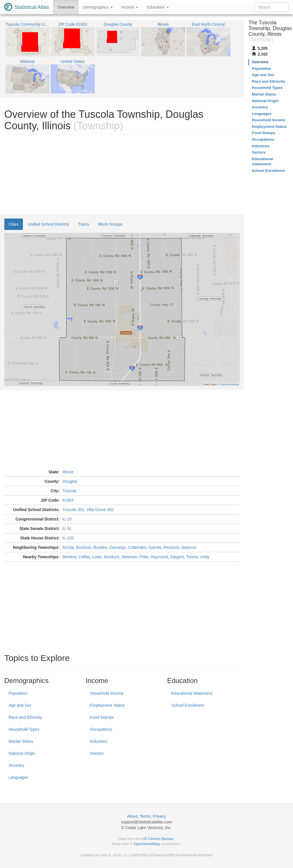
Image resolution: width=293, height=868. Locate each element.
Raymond (159, 557)
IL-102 (68, 538)
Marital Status (21, 741)
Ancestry (16, 765)
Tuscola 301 (73, 510)
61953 (68, 500)
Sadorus (189, 547)
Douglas (70, 481)
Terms (145, 816)
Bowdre (100, 547)
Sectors (97, 753)
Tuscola (69, 491)
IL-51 (67, 529)
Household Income (107, 693)
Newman (129, 557)
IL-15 (67, 519)
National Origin (22, 753)
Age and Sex (20, 705)
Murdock (112, 557)
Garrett (155, 547)
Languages (18, 777)
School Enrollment (188, 705)
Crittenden (137, 547)
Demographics (98, 7)
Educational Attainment (192, 693)
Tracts (84, 224)
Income (130, 7)
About (132, 816)
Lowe (97, 557)
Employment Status (107, 705)
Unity (205, 557)
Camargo (118, 547)
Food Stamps (102, 717)
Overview (66, 7)
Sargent (177, 557)
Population (18, 693)
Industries (99, 741)
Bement (69, 557)
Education (158, 7)
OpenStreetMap (147, 844)
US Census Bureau (158, 839)
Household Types (24, 729)
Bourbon (84, 547)
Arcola (68, 547)
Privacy (159, 816)
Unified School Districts (48, 224)
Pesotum (171, 547)
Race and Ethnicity (25, 717)
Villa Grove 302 (100, 510)
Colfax (84, 557)
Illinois (68, 472)
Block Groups (110, 224)
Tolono (192, 557)
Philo (144, 557)
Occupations (101, 729)
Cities (14, 224)
